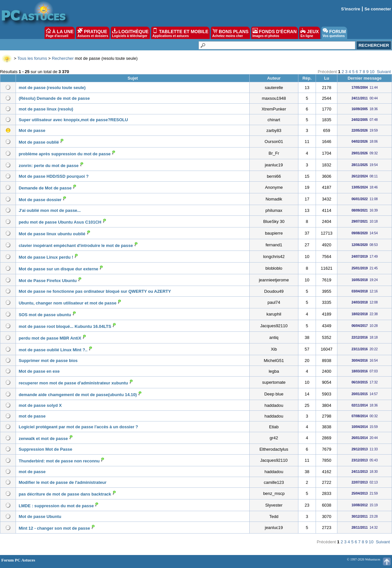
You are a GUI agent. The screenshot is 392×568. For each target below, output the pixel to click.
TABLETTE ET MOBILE (180, 33)
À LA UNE (60, 33)
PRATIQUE (93, 33)
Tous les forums (32, 58)
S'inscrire (351, 9)
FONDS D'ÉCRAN (275, 33)
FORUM (334, 33)
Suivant (384, 72)
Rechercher (63, 58)
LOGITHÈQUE (130, 33)
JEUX (309, 33)
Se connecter (378, 9)
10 (372, 72)
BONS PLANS (230, 33)
